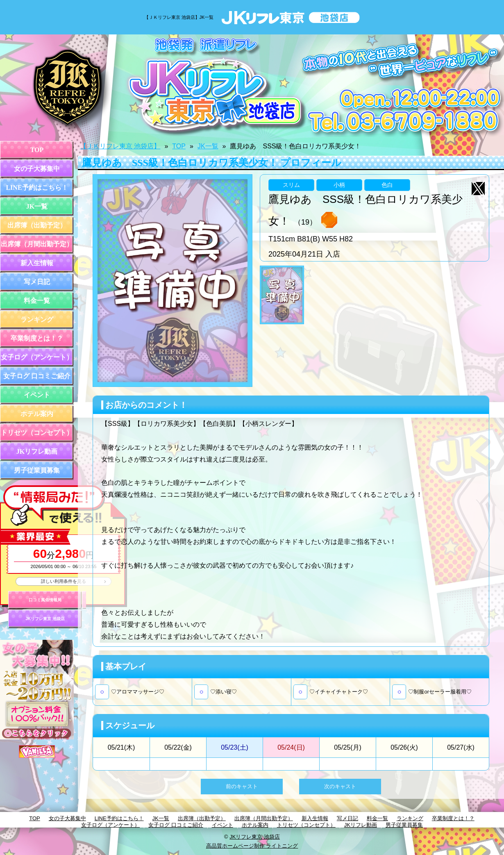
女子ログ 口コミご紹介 (37, 376)
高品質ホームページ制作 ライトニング (252, 846)
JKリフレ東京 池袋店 (45, 619)
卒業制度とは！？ (37, 338)
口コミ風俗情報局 (45, 600)
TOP (37, 150)
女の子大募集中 (37, 169)
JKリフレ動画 (37, 451)
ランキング (37, 319)
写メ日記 (37, 282)
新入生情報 (37, 263)
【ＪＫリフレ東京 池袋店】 (120, 146)
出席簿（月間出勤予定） (37, 244)
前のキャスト (242, 786)
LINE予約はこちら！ (37, 188)
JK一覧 (37, 206)
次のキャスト (340, 786)
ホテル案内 (37, 414)
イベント (37, 395)
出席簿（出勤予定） (37, 225)
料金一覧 (37, 301)
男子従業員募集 (37, 470)
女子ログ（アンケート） (37, 357)
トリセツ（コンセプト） (37, 433)
